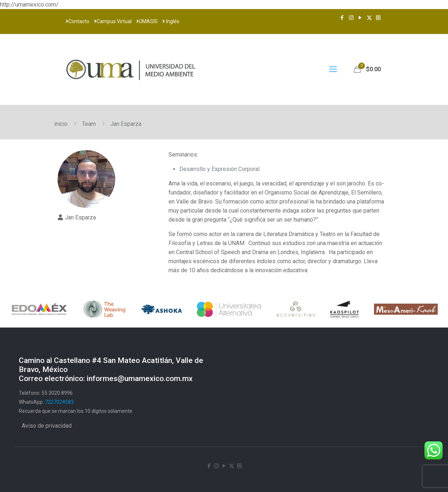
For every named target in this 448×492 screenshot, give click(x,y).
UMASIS (147, 21)
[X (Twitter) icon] (369, 18)
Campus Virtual (113, 21)
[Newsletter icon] (378, 18)
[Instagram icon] (351, 18)
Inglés (171, 21)
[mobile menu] (333, 69)
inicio (61, 124)
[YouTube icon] (360, 18)
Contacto (78, 21)
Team (89, 124)
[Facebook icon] (342, 18)
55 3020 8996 (57, 393)
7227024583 (59, 402)
